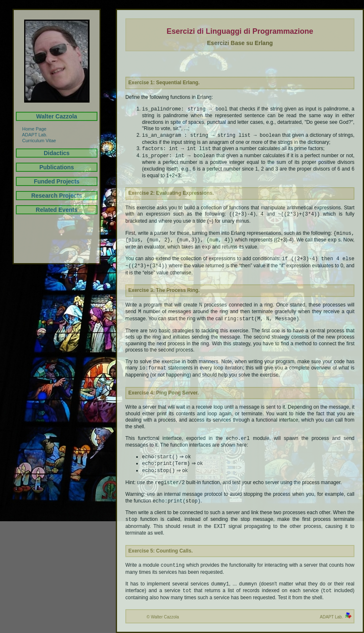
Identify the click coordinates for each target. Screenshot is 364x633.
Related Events (57, 210)
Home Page (31, 129)
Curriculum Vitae (36, 141)
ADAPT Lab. (32, 135)
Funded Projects (57, 181)
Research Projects (57, 196)
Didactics (57, 153)
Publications (56, 167)
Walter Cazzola (57, 116)
